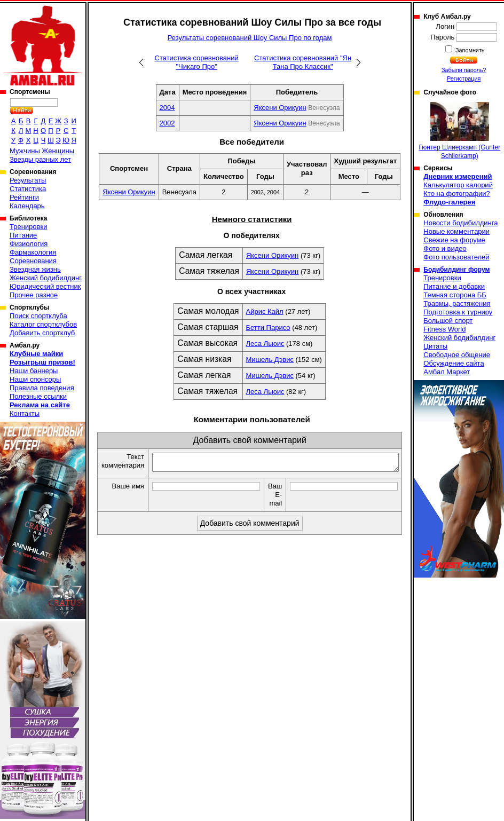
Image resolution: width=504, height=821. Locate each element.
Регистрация (464, 78)
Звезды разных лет (40, 159)
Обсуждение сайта (454, 363)
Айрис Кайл (265, 311)
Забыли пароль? (464, 70)
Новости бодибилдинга (460, 223)
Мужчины (25, 151)
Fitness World (444, 329)
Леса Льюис (265, 344)
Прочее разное (34, 295)
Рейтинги (24, 197)
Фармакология (33, 252)
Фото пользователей (456, 257)
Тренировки (28, 227)
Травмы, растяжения (457, 303)
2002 (167, 123)
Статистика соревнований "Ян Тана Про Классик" (303, 62)
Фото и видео (445, 248)
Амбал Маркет (447, 372)
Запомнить (469, 50)
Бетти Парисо (268, 327)
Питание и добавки (454, 286)
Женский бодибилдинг (46, 278)
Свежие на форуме (454, 240)
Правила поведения (42, 388)
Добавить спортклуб (42, 333)
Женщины (58, 151)
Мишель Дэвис (270, 360)
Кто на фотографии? (457, 194)
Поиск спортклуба (38, 316)
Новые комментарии (456, 231)
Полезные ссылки (38, 396)
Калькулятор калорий (458, 185)
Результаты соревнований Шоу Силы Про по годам (250, 38)
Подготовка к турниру (458, 312)
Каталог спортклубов (43, 324)
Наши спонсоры (35, 379)
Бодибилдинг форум (456, 270)
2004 (167, 108)
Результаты (28, 180)
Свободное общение (457, 355)
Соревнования (33, 261)
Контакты (25, 413)
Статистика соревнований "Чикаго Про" (197, 62)
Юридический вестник (45, 286)
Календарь (27, 206)
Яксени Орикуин (280, 108)
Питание (23, 235)
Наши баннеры (34, 371)
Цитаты (435, 346)
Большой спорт (448, 321)
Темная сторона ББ (455, 295)
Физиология (29, 244)
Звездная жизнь (35, 269)
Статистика (28, 189)
